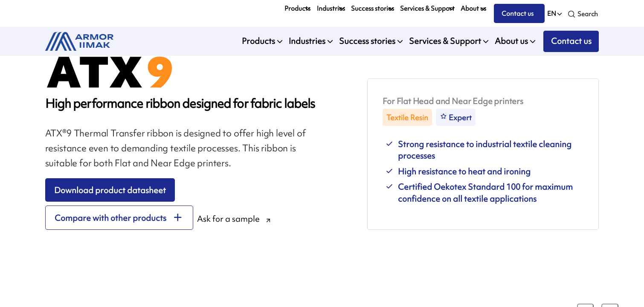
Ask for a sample (228, 219)
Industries (331, 8)
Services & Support (427, 8)
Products (297, 8)
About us (473, 8)
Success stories (373, 8)
